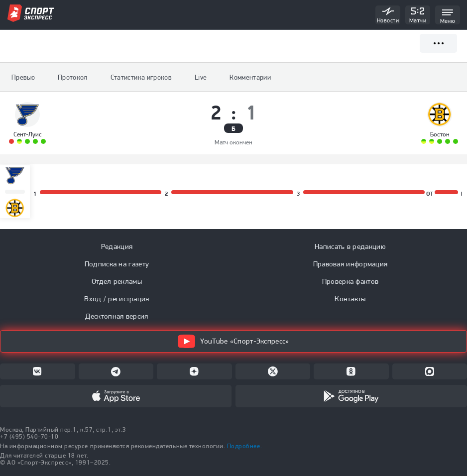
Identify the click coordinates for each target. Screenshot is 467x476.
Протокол (73, 77)
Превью (23, 77)
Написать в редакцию (350, 246)
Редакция (117, 246)
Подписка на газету (117, 264)
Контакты (350, 299)
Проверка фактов (350, 281)
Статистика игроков (141, 77)
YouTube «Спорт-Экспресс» (233, 341)
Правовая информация (350, 264)
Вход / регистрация (117, 299)
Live (201, 77)
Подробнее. (244, 446)
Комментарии (250, 77)
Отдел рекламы (117, 281)
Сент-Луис (28, 134)
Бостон (440, 134)
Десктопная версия (117, 316)
